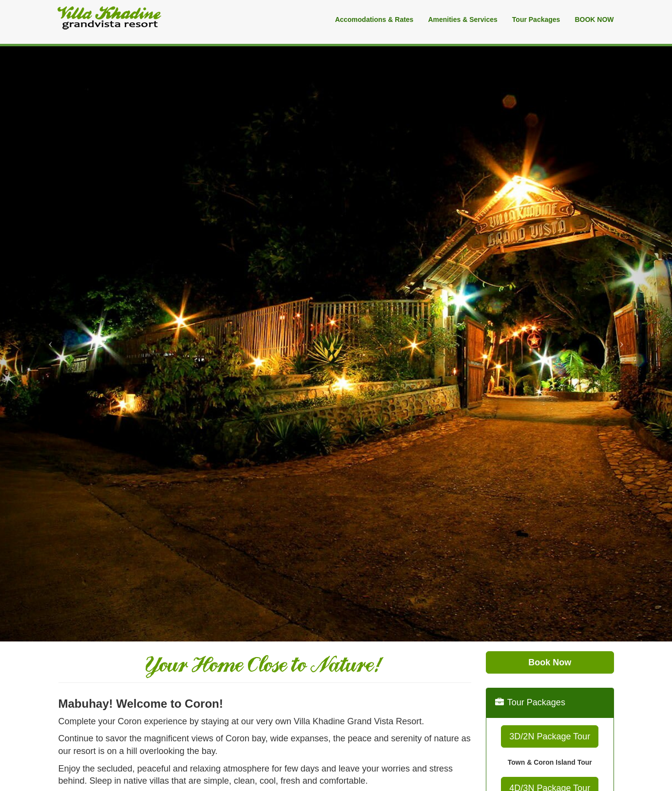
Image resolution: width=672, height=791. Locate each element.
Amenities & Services (462, 19)
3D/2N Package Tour (550, 736)
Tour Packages (536, 19)
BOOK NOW (594, 19)
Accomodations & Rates (374, 19)
